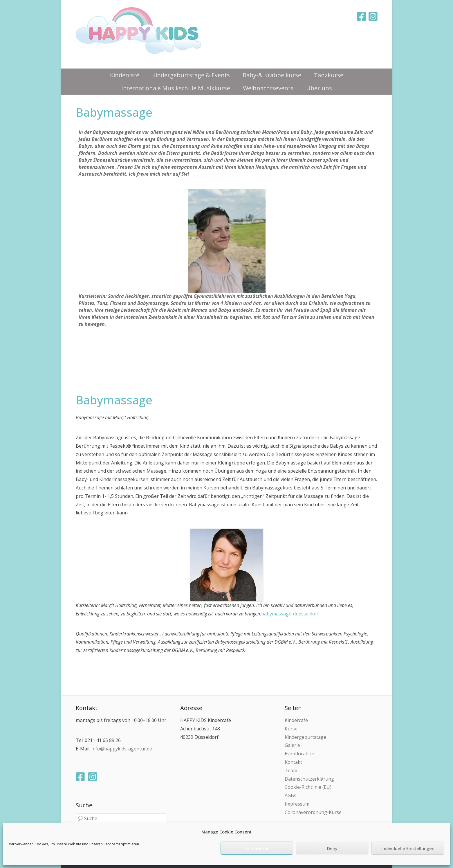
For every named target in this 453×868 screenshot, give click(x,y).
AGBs (290, 795)
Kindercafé (125, 75)
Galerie (292, 745)
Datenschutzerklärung (309, 779)
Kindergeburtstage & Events (191, 75)
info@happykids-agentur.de (122, 749)
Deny (332, 848)
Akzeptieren (257, 848)
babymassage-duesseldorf (290, 614)
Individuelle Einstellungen (408, 848)
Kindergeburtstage (305, 737)
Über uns (319, 88)
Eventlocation (299, 754)
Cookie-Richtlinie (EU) (308, 787)
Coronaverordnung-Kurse (313, 812)
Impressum (297, 804)
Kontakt (293, 762)
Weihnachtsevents (268, 88)
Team (291, 770)
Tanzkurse (329, 75)
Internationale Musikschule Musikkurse (176, 88)
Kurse (291, 729)
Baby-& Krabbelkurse (272, 75)
